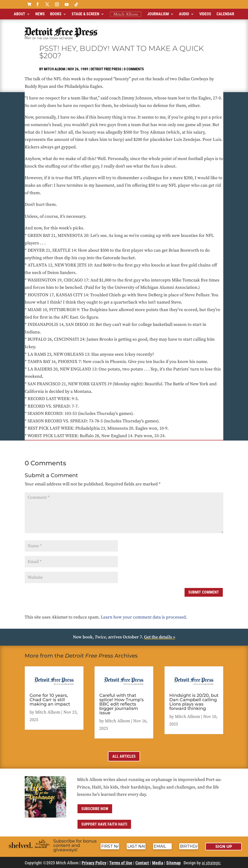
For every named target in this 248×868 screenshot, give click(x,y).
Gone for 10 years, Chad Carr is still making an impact (50, 700)
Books (56, 14)
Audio (184, 14)
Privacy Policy (94, 863)
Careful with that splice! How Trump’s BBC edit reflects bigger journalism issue (121, 704)
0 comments (134, 69)
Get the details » (160, 637)
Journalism (158, 14)
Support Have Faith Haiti (104, 824)
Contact (142, 863)
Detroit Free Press (106, 69)
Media (158, 863)
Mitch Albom (54, 69)
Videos (205, 14)
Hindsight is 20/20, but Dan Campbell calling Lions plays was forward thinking (194, 702)
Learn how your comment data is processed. (144, 617)
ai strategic (211, 863)
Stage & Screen (85, 14)
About (19, 14)
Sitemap (173, 863)
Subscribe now (95, 809)
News (40, 14)
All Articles (124, 756)
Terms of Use (121, 863)
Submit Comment (204, 592)
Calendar (225, 14)
